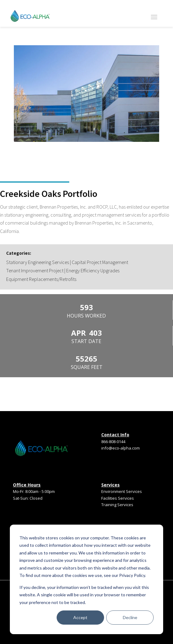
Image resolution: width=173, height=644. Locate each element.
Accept (80, 617)
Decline (130, 617)
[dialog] (86, 579)
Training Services (117, 505)
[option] (86, 95)
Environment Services (122, 491)
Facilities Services (118, 498)
